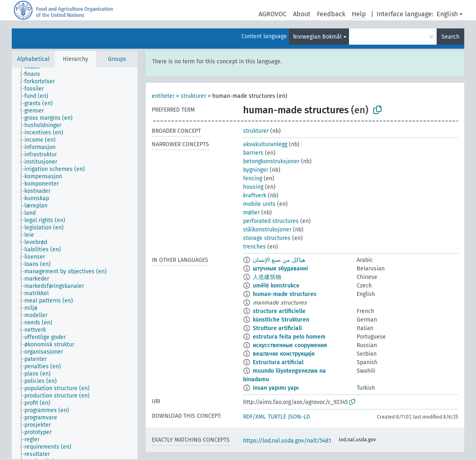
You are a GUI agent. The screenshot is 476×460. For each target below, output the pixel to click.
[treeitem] (36, 74)
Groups (117, 59)
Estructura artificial (278, 362)
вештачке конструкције (284, 354)
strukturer (193, 96)
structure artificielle (279, 311)
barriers (253, 153)
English (447, 14)
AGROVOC (272, 14)
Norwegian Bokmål (317, 37)
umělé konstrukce (276, 286)
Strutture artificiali (277, 328)
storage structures (267, 238)
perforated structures (271, 221)
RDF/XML (254, 417)
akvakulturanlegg (265, 144)
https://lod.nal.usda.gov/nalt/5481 (287, 441)
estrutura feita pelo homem (289, 337)
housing (253, 187)
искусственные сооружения (290, 345)
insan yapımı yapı (276, 388)
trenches (254, 247)
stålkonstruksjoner (267, 230)
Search (450, 37)
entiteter (163, 96)
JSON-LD (299, 417)
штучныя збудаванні (280, 269)
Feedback (331, 14)
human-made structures (285, 294)
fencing (253, 178)
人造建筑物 (267, 277)
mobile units (259, 204)
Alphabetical (33, 59)
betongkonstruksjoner (271, 161)
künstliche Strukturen (281, 320)
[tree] (75, 263)
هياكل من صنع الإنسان (279, 260)
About (302, 14)
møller (251, 213)
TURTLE (277, 417)
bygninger (256, 170)
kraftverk (255, 195)
